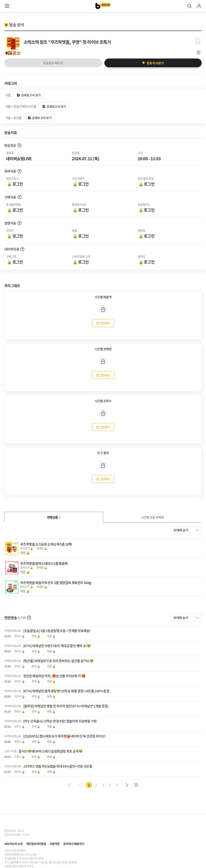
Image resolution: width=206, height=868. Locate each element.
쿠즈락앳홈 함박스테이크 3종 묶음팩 (44, 563)
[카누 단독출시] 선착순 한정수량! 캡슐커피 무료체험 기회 (60, 721)
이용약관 (55, 844)
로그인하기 (103, 323)
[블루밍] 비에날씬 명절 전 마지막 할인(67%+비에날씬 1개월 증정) (66, 706)
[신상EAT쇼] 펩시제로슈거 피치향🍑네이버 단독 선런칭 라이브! (64, 736)
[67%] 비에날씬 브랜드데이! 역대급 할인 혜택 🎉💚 (57, 646)
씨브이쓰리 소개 (13, 844)
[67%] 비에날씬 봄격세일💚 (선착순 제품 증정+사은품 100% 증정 (66, 691)
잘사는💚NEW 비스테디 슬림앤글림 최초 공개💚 (51, 751)
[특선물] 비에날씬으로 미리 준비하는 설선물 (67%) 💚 (58, 661)
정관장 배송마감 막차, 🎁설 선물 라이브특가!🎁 (54, 676)
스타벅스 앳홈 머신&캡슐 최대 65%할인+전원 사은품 (58, 766)
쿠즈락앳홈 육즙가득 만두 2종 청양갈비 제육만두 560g (56, 583)
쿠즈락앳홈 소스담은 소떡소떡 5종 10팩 (46, 544)
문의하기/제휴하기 (74, 844)
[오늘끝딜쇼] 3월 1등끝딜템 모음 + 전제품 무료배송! (57, 631)
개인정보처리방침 (36, 844)
